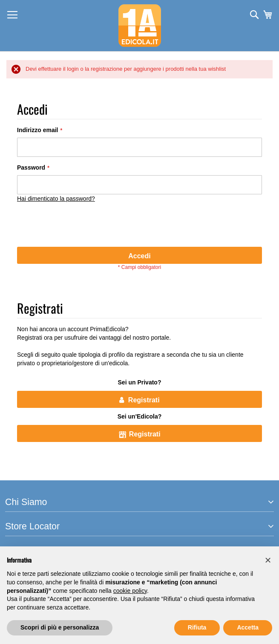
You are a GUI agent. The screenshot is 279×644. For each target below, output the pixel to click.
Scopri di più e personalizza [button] (60, 627)
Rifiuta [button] (197, 627)
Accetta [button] (248, 627)
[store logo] (140, 26)
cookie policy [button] (130, 591)
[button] (268, 560)
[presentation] (82, 226)
